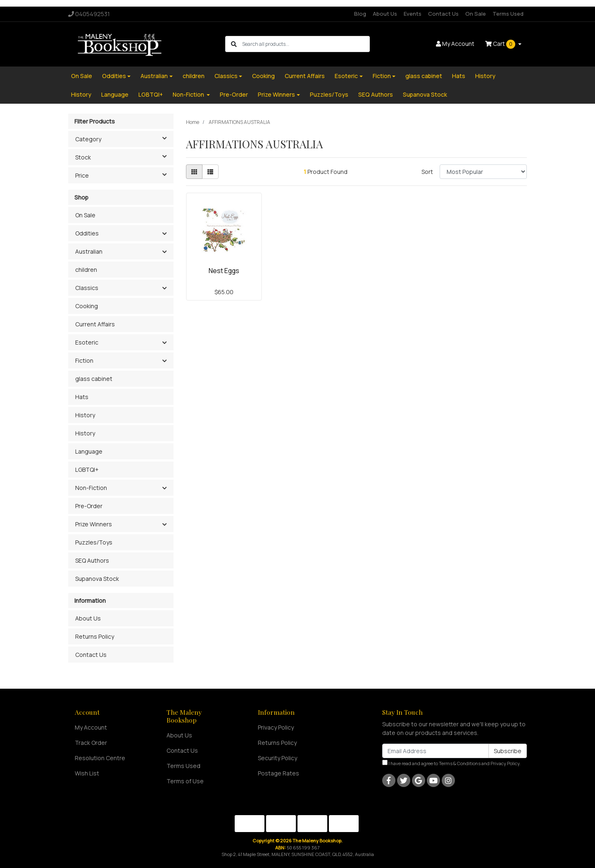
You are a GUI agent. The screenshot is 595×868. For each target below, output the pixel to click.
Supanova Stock (425, 94)
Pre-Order (234, 94)
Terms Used (508, 14)
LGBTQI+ (151, 94)
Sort (427, 172)
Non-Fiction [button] (91, 488)
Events (413, 14)
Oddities (114, 76)
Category (124, 138)
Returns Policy (95, 636)
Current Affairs (305, 76)
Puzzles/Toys (329, 94)
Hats (459, 76)
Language (115, 94)
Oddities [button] (87, 233)
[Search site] (234, 44)
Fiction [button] (84, 360)
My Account (91, 727)
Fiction (382, 76)
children (194, 76)
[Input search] (306, 44)
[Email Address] (436, 751)
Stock (124, 157)
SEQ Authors (376, 94)
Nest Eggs (224, 271)
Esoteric (346, 76)
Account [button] (455, 44)
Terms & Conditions (460, 763)
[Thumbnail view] (194, 172)
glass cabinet (424, 76)
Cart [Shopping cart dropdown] (501, 44)
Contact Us (443, 14)
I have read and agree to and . (451, 763)
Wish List (87, 773)
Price (124, 175)
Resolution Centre (100, 758)
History (485, 76)
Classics (226, 76)
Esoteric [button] (87, 342)
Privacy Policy (276, 727)
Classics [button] (87, 288)
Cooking (263, 76)
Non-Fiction (189, 94)
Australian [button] (89, 251)
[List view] (210, 172)
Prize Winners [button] (94, 524)
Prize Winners (276, 94)
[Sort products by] (483, 172)
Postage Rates (278, 773)
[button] (164, 234)
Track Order (91, 743)
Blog (360, 14)
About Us (385, 14)
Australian (154, 76)
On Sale (476, 14)
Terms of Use (185, 781)
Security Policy (277, 758)
